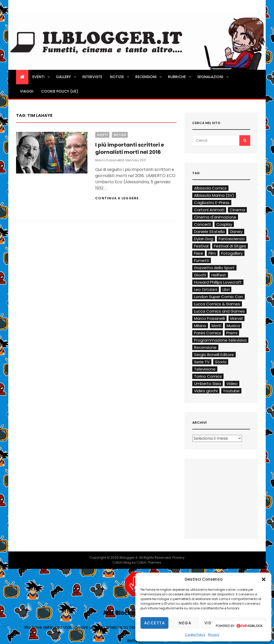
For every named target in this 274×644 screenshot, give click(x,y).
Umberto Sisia (208, 384)
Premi (232, 333)
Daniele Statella (209, 232)
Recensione (205, 347)
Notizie (120, 77)
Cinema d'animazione (215, 217)
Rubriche (180, 77)
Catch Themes (149, 562)
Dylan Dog (204, 239)
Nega (185, 623)
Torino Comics (208, 376)
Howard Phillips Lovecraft (218, 282)
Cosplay (224, 224)
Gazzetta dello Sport (214, 268)
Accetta (155, 623)
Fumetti (202, 260)
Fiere (199, 253)
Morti (102, 135)
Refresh (135, 641)
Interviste (92, 77)
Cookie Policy (195, 635)
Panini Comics (208, 333)
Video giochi (206, 391)
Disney (236, 232)
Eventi (41, 77)
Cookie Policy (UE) (60, 91)
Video (232, 384)
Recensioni (149, 77)
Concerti (202, 224)
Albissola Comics (210, 188)
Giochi (200, 275)
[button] (264, 579)
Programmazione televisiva (220, 340)
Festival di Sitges (230, 246)
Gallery (66, 77)
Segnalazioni (213, 77)
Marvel (236, 318)
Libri (226, 289)
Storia (221, 362)
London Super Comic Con (219, 297)
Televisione (205, 369)
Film (212, 253)
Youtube (231, 391)
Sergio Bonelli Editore (214, 355)
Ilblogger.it (128, 558)
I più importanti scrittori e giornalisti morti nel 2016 (130, 148)
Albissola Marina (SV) (214, 195)
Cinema (237, 210)
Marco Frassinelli (108, 160)
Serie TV (202, 362)
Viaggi (27, 91)
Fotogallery (232, 253)
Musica (233, 326)
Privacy (214, 635)
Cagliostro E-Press (212, 203)
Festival (201, 246)
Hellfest (219, 275)
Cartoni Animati (209, 210)
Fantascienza (232, 239)
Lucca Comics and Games (219, 311)
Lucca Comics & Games (217, 304)
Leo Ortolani (206, 289)
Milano (200, 326)
